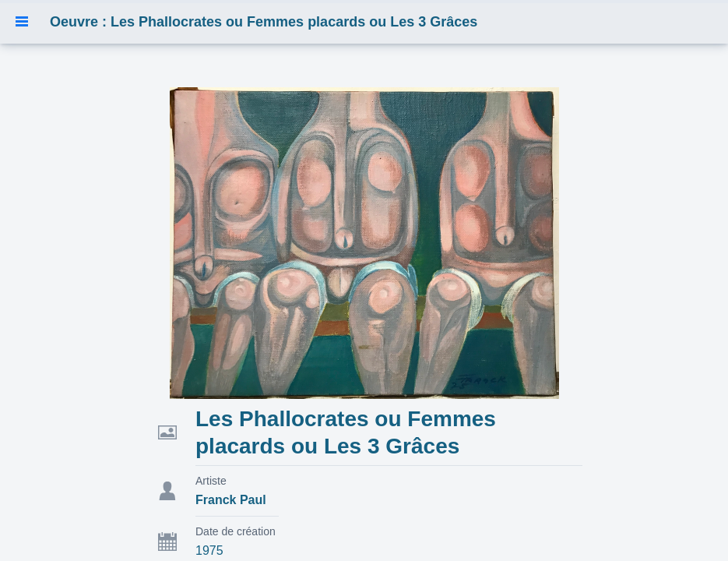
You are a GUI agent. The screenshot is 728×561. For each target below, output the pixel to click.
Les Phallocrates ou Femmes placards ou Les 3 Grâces (346, 432)
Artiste (211, 481)
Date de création (236, 531)
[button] (22, 22)
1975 (209, 550)
